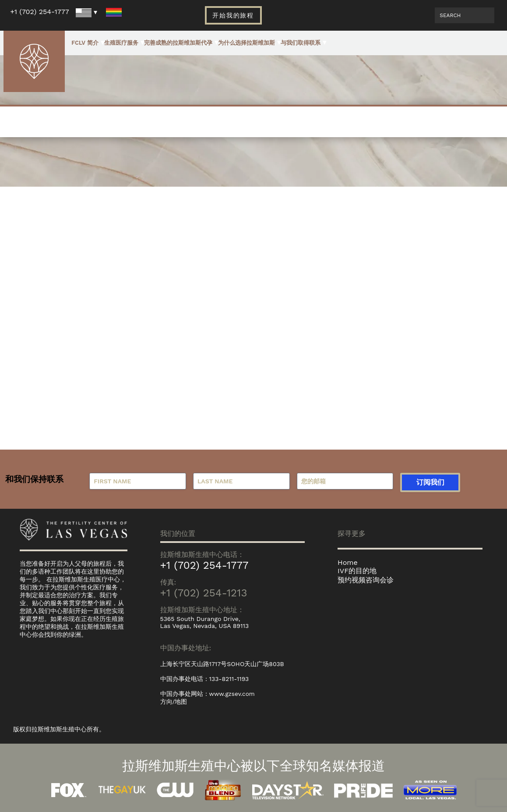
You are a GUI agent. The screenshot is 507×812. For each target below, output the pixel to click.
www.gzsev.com (233, 694)
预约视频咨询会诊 (366, 580)
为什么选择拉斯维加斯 (246, 43)
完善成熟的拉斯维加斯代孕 (178, 43)
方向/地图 (174, 702)
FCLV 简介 (85, 43)
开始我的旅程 (233, 15)
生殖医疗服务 (121, 43)
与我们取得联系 (301, 43)
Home (348, 562)
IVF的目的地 (357, 571)
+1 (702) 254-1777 (40, 12)
